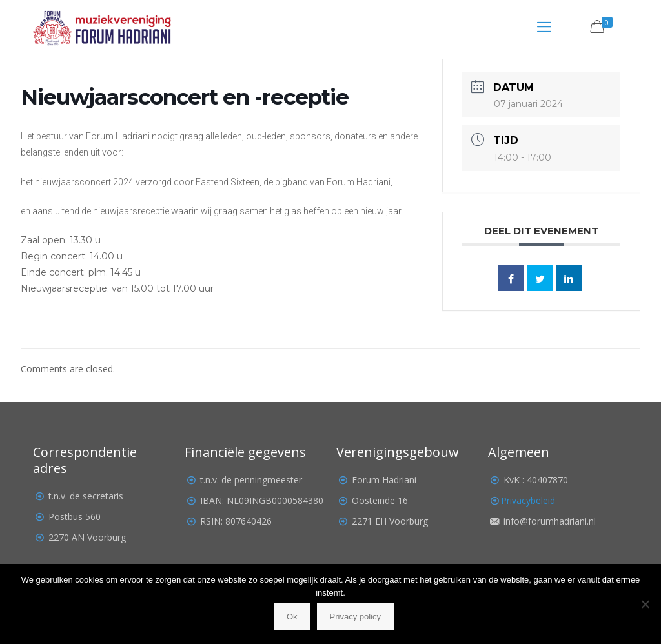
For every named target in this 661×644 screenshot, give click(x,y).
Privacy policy (355, 617)
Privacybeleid (528, 500)
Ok (292, 617)
